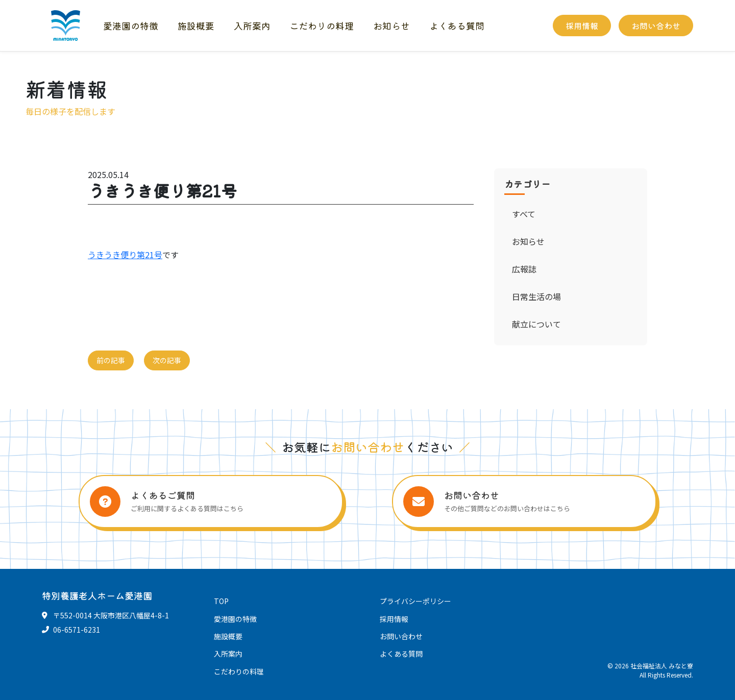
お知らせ (391, 26)
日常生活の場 (536, 296)
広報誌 (524, 269)
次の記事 (167, 360)
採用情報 (582, 26)
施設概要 (196, 26)
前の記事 (111, 360)
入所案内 (252, 26)
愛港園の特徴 (131, 26)
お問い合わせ (656, 26)
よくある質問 (457, 26)
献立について (536, 324)
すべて (524, 214)
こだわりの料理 (322, 26)
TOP (221, 601)
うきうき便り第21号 (125, 255)
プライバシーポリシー (415, 601)
